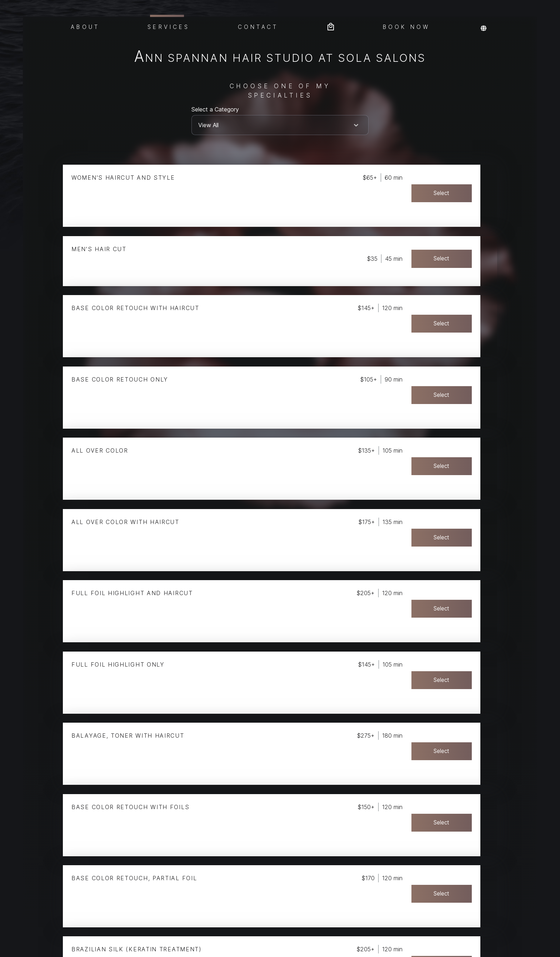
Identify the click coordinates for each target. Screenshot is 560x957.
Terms (8, 949)
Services (169, 26)
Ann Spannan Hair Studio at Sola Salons (280, 58)
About (85, 26)
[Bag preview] (331, 26)
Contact (258, 26)
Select (457, 193)
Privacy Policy (8, 916)
